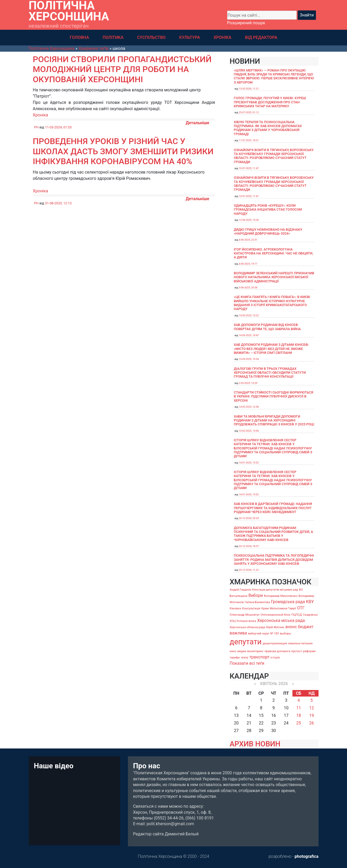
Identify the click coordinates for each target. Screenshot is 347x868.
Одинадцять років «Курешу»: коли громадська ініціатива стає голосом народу (268, 210)
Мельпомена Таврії (283, 608)
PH (36, 127)
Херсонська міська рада (281, 620)
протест (297, 651)
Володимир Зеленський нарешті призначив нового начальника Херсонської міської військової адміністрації (274, 277)
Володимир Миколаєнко (281, 596)
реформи (309, 651)
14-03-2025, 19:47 (249, 335)
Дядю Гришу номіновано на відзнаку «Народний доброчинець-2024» (268, 231)
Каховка (236, 608)
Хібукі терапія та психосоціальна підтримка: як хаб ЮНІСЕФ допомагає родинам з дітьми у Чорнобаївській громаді (268, 128)
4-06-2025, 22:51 (248, 240)
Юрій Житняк (275, 627)
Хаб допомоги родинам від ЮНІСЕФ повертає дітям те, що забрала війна (267, 327)
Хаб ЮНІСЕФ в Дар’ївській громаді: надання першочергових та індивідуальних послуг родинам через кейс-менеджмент (273, 508)
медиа (242, 651)
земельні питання (300, 643)
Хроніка (41, 115)
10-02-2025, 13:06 (249, 431)
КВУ (310, 602)
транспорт (259, 657)
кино (233, 651)
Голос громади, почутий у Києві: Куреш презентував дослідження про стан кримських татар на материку (270, 102)
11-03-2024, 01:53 (58, 127)
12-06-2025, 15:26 (249, 220)
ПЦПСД (297, 615)
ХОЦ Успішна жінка (243, 621)
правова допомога (277, 651)
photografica (306, 856)
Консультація (251, 608)
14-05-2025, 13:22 (249, 315)
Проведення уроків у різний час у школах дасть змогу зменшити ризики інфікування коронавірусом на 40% (123, 151)
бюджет (306, 627)
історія (275, 658)
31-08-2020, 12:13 (58, 203)
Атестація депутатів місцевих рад (275, 590)
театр (245, 658)
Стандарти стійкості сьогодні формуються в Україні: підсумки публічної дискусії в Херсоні (274, 396)
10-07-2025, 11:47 (249, 168)
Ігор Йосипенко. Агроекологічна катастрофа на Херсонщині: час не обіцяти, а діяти (274, 253)
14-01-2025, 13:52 (249, 463)
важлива (238, 633)
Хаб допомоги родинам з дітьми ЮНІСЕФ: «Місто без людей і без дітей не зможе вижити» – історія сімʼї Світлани (272, 349)
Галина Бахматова (257, 602)
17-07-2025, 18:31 (249, 140)
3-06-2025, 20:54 (248, 287)
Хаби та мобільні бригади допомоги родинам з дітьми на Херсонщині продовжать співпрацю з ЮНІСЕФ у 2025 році (274, 420)
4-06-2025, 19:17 (248, 264)
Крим (265, 608)
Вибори (255, 595)
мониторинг (255, 651)
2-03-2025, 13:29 (248, 383)
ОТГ (301, 608)
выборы (286, 634)
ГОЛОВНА (79, 37)
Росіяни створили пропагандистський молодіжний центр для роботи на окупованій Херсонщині (122, 69)
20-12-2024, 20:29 (249, 518)
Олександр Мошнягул (245, 615)
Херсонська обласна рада (248, 627)
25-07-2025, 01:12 (249, 112)
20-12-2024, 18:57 (249, 546)
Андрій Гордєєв (240, 590)
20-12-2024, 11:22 (249, 570)
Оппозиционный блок (276, 615)
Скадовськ (310, 615)
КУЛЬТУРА (190, 37)
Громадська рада (288, 602)
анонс (291, 627)
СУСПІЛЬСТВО (151, 37)
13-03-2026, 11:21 (249, 89)
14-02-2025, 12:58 (249, 407)
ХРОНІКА (222, 37)
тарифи (235, 658)
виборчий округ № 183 (263, 634)
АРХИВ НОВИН (255, 744)
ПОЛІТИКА (113, 37)
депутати (246, 642)
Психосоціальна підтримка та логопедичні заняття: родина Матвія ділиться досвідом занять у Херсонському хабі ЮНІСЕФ (274, 560)
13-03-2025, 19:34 (249, 359)
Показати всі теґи (247, 663)
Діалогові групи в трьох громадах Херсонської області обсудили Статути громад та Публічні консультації (270, 373)
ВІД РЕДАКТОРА (261, 37)
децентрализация (275, 643)
